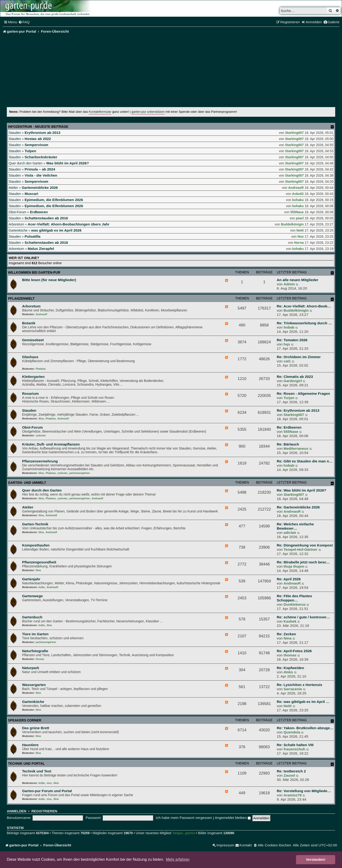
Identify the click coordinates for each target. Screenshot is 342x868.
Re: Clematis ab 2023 (295, 377)
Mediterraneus (296, 448)
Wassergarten (34, 685)
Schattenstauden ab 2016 (46, 218)
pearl (300, 218)
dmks (288, 672)
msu (49, 783)
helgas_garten (184, 833)
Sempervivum (37, 145)
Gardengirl (293, 381)
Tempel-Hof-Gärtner (300, 549)
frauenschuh (294, 749)
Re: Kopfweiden (290, 668)
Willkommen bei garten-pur (34, 272)
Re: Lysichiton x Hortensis (300, 685)
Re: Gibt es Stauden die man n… (305, 461)
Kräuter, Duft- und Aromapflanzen (51, 444)
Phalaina (41, 369)
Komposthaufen (36, 545)
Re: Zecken (286, 634)
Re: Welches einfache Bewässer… (295, 526)
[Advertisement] (171, 72)
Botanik (29, 323)
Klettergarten (33, 377)
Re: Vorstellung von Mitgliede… (304, 791)
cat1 (287, 361)
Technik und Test (37, 771)
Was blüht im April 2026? (68, 163)
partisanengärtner (80, 473)
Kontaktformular (100, 112)
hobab (289, 327)
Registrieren (44, 811)
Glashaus (30, 357)
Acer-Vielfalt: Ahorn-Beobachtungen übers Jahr (69, 224)
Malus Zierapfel (41, 249)
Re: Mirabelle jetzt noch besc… (303, 562)
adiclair (290, 533)
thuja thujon (294, 566)
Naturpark (31, 668)
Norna (299, 243)
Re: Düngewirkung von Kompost (305, 545)
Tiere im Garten (35, 634)
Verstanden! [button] (316, 860)
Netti (300, 230)
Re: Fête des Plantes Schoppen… (294, 598)
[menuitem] (24, 22)
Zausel (289, 775)
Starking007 (294, 133)
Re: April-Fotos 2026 (294, 651)
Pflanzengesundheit (39, 562)
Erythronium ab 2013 (42, 133)
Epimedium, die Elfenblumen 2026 (54, 200)
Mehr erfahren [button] (178, 859)
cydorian (41, 436)
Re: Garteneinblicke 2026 (298, 507)
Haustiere (30, 745)
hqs (287, 344)
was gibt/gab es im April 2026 (56, 230)
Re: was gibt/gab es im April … (303, 702)
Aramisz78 (293, 795)
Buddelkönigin (292, 224)
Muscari (31, 194)
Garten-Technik (35, 524)
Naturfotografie (35, 651)
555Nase (297, 212)
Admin (289, 284)
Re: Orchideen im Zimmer (299, 357)
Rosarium (30, 393)
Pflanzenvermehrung (40, 461)
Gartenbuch (32, 617)
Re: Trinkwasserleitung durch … (304, 323)
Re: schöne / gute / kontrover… (303, 617)
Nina (41, 419)
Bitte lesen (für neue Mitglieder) (49, 280)
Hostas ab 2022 (38, 139)
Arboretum (16, 224)
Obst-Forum (17, 212)
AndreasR (296, 188)
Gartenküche (18, 230)
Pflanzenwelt (21, 298)
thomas (40, 659)
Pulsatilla (33, 236)
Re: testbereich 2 (291, 771)
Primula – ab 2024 (40, 169)
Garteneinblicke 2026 (40, 188)
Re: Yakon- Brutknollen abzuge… (305, 728)
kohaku (298, 200)
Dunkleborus (295, 604)
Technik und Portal (26, 763)
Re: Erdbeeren (289, 427)
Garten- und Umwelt (27, 483)
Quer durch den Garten (26, 163)
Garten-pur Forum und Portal (47, 791)
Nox (300, 236)
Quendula (292, 732)
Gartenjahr (31, 579)
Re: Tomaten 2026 (292, 340)
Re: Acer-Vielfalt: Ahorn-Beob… (304, 306)
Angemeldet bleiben (233, 818)
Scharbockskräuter (41, 157)
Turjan (289, 398)
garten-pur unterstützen (148, 112)
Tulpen (30, 151)
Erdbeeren (39, 212)
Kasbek (290, 621)
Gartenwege (32, 596)
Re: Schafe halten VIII (295, 745)
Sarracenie (293, 689)
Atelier (13, 188)
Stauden (15, 133)
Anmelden (17, 811)
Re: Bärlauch (288, 444)
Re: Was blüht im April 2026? (302, 490)
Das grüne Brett (36, 728)
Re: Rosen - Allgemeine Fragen (303, 393)
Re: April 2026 (289, 579)
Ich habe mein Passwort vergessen (184, 818)
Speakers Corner (25, 720)
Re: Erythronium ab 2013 (298, 410)
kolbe (42, 587)
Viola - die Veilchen (41, 175)
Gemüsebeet (33, 340)
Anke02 (298, 194)
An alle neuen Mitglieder (298, 280)
